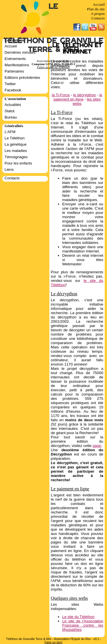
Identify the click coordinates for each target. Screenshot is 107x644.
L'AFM (10, 132)
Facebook (13, 90)
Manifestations (17, 65)
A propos (98, 14)
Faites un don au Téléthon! (53, 67)
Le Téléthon (15, 138)
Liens (9, 169)
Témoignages (16, 157)
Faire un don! (53, 642)
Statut (10, 111)
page (97, 446)
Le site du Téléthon (78, 617)
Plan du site (96, 9)
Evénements (15, 59)
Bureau (11, 117)
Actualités (13, 105)
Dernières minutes (20, 52)
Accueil (99, 4)
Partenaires (14, 71)
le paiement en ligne (78, 97)
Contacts (98, 18)
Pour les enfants (18, 163)
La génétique (16, 144)
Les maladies (16, 151)
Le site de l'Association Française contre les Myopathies (83, 625)
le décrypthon (84, 95)
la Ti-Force (61, 95)
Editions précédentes (22, 78)
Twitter (10, 84)
